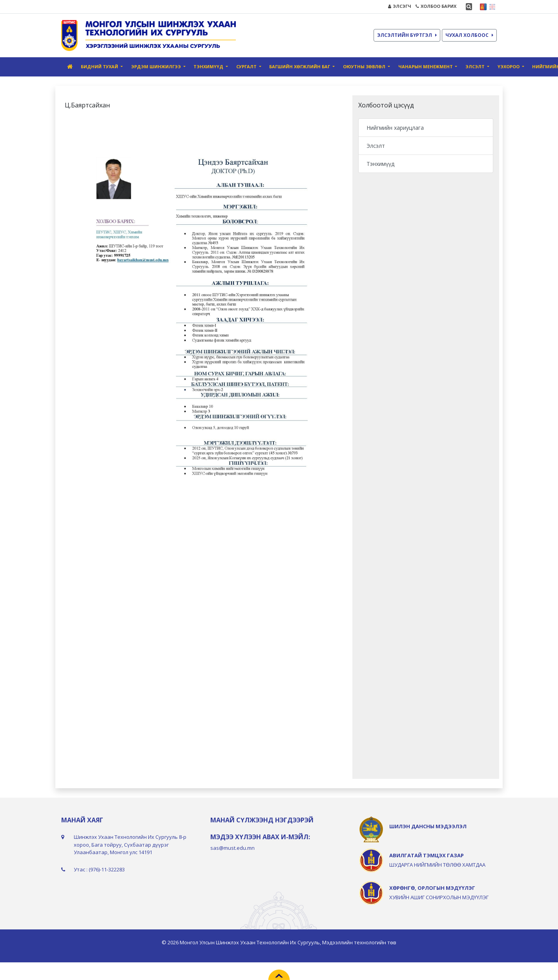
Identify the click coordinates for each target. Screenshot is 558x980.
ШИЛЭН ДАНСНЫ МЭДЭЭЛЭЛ (428, 826)
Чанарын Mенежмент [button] (426, 66)
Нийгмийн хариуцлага (395, 128)
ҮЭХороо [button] (509, 66)
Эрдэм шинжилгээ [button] (157, 66)
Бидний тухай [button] (100, 66)
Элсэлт (376, 146)
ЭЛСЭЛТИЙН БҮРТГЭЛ (407, 35)
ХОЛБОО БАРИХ (436, 6)
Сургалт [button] (247, 66)
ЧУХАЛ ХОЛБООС (469, 35)
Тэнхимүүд (380, 164)
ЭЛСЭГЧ (400, 6)
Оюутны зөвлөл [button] (365, 66)
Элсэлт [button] (476, 66)
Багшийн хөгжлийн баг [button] (300, 66)
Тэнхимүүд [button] (209, 66)
